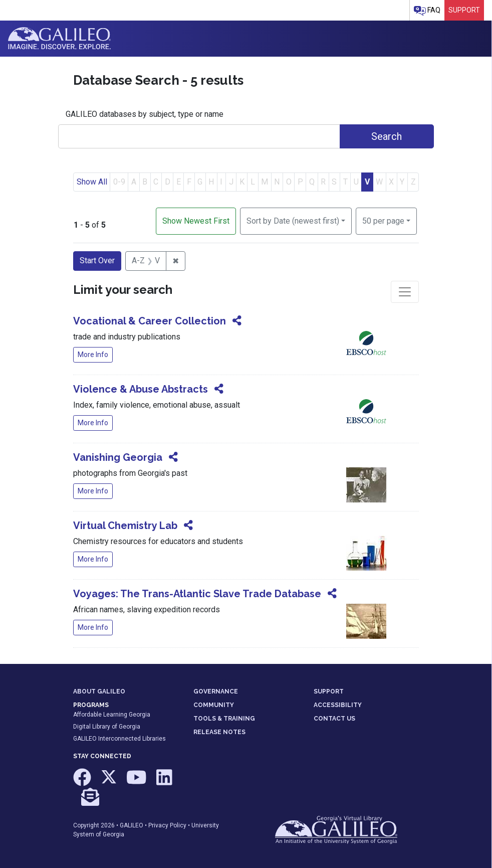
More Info (93, 355)
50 (383, 220)
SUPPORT (329, 691)
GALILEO (132, 825)
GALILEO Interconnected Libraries (119, 739)
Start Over (97, 261)
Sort (293, 221)
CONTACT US (334, 719)
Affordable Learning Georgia (112, 715)
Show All (92, 182)
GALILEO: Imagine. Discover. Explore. (59, 39)
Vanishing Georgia (118, 457)
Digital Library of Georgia (107, 727)
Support (464, 10)
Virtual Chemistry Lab (125, 526)
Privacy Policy (167, 825)
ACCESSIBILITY (338, 705)
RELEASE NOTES (219, 732)
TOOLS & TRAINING (224, 719)
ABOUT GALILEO (99, 691)
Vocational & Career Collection (150, 321)
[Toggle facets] (405, 292)
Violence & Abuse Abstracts (141, 389)
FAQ (427, 11)
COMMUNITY (214, 705)
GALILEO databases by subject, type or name (145, 114)
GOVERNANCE (216, 691)
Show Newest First (196, 221)
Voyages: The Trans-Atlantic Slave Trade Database (197, 594)
